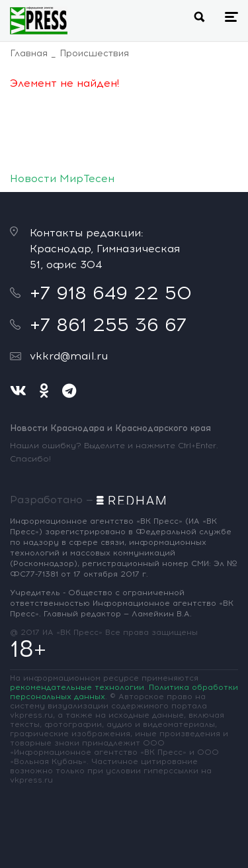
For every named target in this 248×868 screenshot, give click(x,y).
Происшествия (94, 53)
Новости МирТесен (62, 178)
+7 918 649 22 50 (111, 293)
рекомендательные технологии (77, 687)
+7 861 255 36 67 (108, 324)
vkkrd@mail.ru (69, 356)
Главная (29, 53)
